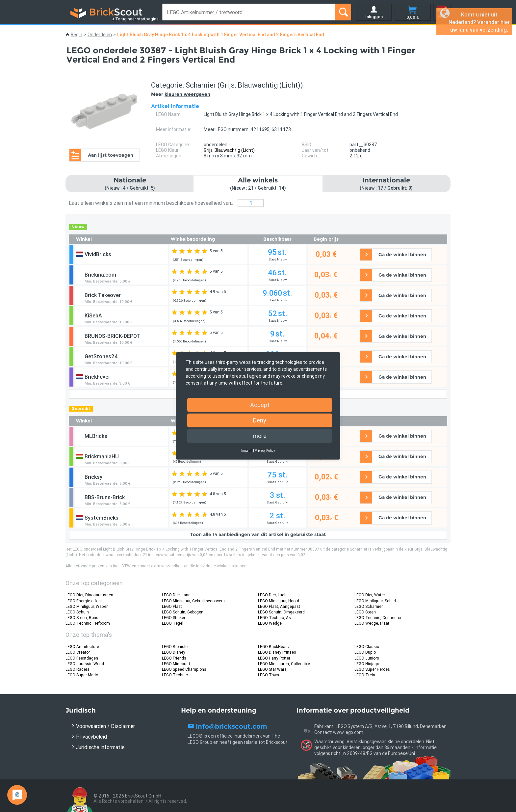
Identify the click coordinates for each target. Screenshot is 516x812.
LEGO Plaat (172, 606)
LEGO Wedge (270, 623)
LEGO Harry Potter (274, 658)
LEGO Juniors (367, 658)
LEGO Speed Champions (184, 669)
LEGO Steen (365, 612)
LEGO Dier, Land (176, 595)
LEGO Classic (367, 647)
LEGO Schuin (77, 612)
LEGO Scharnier (369, 606)
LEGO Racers (77, 669)
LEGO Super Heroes (372, 669)
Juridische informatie (100, 747)
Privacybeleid (91, 737)
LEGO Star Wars (272, 669)
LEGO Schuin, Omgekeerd (281, 612)
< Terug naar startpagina (135, 19)
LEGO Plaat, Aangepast (279, 606)
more (260, 436)
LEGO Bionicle (175, 647)
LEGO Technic (175, 675)
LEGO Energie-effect (84, 601)
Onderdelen (100, 35)
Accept (260, 405)
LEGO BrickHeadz (274, 647)
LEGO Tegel (173, 623)
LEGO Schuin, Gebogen (183, 612)
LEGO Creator (78, 652)
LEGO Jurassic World (85, 664)
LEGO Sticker (174, 618)
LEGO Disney (174, 652)
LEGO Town (269, 675)
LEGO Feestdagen (82, 658)
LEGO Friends (174, 658)
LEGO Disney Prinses (277, 652)
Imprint (247, 451)
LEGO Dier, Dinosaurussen (89, 595)
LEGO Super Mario (82, 675)
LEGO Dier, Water (370, 595)
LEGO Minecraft (176, 664)
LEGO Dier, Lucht (273, 595)
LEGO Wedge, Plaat (372, 623)
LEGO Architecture (82, 647)
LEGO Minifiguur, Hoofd (279, 601)
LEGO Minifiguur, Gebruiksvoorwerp (193, 601)
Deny (260, 420)
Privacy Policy (265, 451)
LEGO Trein (365, 675)
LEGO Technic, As (274, 618)
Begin (77, 35)
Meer (181, 94)
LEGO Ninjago (367, 664)
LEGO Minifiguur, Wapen (87, 606)
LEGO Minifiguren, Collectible (284, 664)
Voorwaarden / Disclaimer (105, 726)
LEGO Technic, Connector (378, 618)
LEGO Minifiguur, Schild (375, 601)
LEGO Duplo (365, 652)
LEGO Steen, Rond (82, 618)
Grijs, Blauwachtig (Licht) (229, 150)
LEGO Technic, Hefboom (88, 623)
